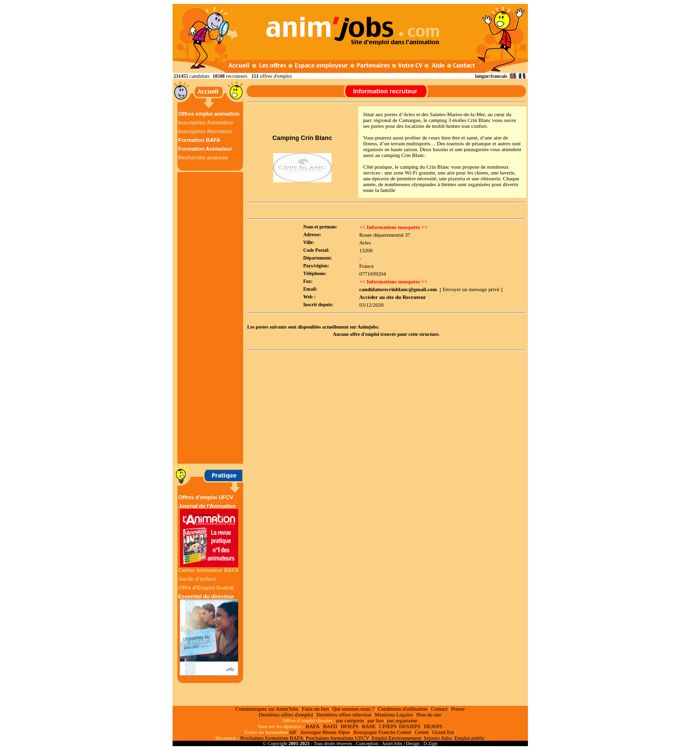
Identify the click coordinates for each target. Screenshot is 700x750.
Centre (422, 732)
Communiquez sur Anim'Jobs (267, 709)
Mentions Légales (394, 715)
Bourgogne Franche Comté (382, 732)
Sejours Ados (438, 738)
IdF (293, 732)
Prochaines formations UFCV (338, 738)
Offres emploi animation (209, 114)
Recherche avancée (203, 157)
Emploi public (469, 738)
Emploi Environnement (396, 738)
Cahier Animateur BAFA (209, 570)
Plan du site (429, 715)
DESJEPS (410, 726)
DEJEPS (433, 726)
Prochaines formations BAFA (272, 738)
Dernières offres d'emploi (286, 715)
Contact (439, 709)
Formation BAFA (200, 140)
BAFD (330, 726)
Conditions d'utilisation (403, 709)
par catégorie (350, 720)
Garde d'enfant (197, 579)
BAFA (313, 726)
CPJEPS (388, 726)
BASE (368, 726)
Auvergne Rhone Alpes (325, 732)
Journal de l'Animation (209, 535)
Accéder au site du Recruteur (393, 297)
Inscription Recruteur (205, 131)
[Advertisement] (211, 318)
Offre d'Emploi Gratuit (206, 588)
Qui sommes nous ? (353, 709)
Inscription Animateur (206, 122)
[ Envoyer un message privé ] (471, 289)
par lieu (376, 720)
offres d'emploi (276, 76)
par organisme (402, 720)
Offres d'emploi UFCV (206, 497)
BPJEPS (350, 726)
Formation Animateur (205, 149)
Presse (458, 709)
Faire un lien (315, 709)
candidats (200, 76)
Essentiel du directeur (209, 635)
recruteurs (237, 76)
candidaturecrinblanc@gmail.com (398, 289)
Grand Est (443, 732)
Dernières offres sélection (344, 715)
